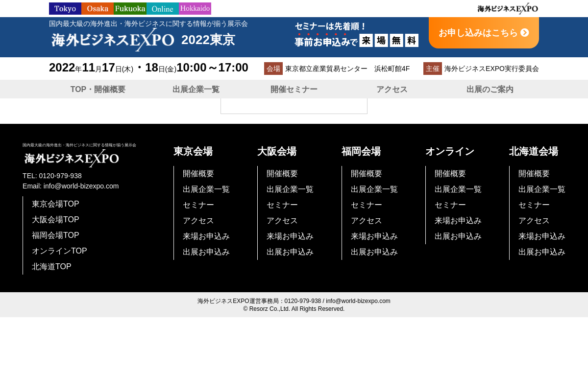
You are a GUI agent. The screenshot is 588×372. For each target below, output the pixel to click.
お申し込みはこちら (484, 33)
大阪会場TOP (56, 220)
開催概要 (198, 174)
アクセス (392, 89)
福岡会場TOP (56, 235)
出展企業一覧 (196, 89)
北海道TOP (52, 267)
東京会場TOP (56, 204)
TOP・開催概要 (98, 89)
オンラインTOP (60, 251)
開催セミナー (294, 89)
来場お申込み (206, 236)
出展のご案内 (490, 89)
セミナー (198, 205)
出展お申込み (206, 252)
